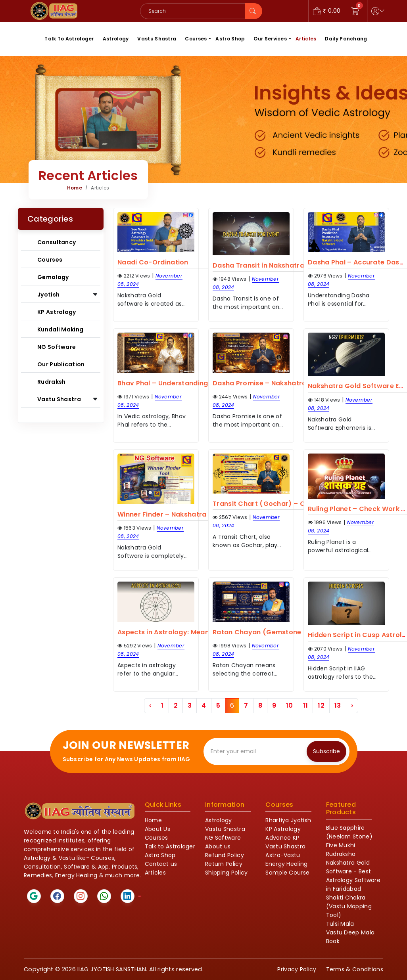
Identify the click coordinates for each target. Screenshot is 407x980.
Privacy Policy (297, 969)
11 (306, 705)
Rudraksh (51, 382)
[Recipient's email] (257, 751)
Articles (306, 39)
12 (321, 705)
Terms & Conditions (355, 969)
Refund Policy (225, 855)
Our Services (270, 39)
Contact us (161, 864)
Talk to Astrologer (170, 846)
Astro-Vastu (283, 855)
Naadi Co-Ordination (153, 262)
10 (290, 705)
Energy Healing (286, 864)
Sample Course (287, 873)
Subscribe (326, 751)
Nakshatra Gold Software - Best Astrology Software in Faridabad (353, 876)
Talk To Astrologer (69, 39)
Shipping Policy (227, 873)
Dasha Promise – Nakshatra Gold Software (285, 383)
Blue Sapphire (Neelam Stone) (349, 832)
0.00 (327, 11)
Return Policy (224, 864)
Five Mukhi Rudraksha (341, 850)
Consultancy (57, 242)
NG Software (57, 347)
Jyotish (48, 295)
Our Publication (61, 364)
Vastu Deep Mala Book (350, 937)
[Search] (193, 11)
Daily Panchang (346, 39)
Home (75, 188)
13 (338, 705)
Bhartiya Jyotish (288, 820)
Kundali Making (60, 329)
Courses (196, 39)
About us (218, 846)
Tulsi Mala (340, 924)
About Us (157, 829)
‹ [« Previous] (150, 705)
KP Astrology (57, 312)
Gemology (53, 277)
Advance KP (282, 838)
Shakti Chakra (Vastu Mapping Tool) (349, 906)
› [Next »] (352, 705)
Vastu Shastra (157, 39)
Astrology (116, 39)
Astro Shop (230, 39)
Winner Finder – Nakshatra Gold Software (187, 514)
